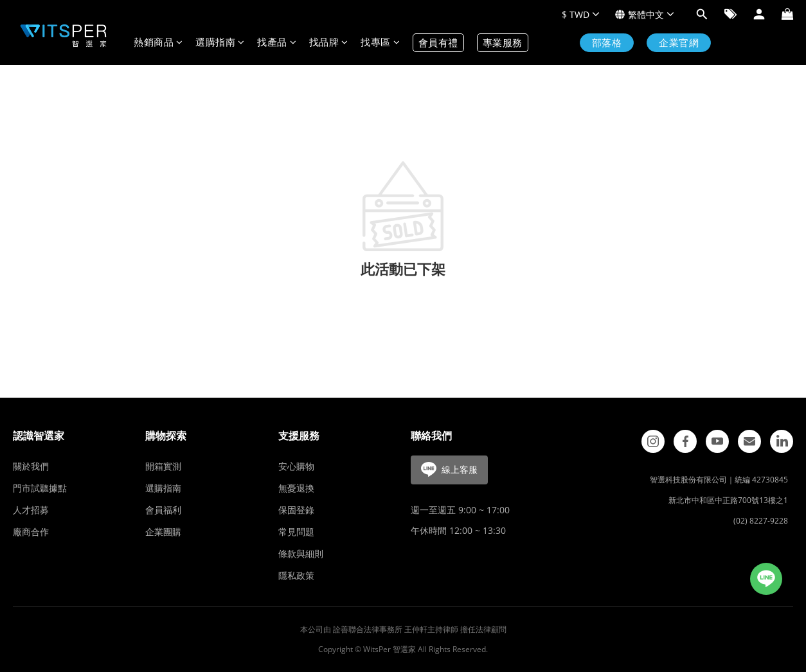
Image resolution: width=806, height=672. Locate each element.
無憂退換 (296, 488)
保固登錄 (296, 510)
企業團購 (163, 532)
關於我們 (31, 466)
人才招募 (31, 510)
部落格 (607, 43)
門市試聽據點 (40, 488)
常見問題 (296, 532)
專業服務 (503, 43)
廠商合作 (31, 532)
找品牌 (329, 43)
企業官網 (679, 43)
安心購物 (296, 466)
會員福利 (163, 510)
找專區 (380, 43)
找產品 (277, 43)
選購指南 (220, 43)
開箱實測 (163, 466)
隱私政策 (296, 575)
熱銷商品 (158, 43)
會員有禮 (438, 43)
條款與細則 (301, 553)
